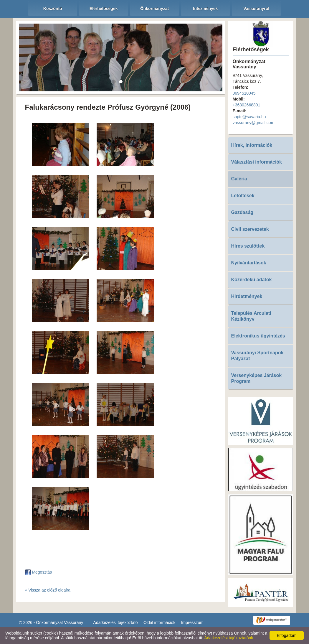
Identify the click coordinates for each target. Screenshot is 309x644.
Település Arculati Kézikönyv (251, 316)
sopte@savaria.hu (249, 117)
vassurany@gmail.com (254, 123)
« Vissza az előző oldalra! (48, 590)
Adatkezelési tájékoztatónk (229, 638)
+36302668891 (247, 105)
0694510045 (244, 93)
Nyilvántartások (249, 263)
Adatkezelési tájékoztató (116, 622)
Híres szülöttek (248, 246)
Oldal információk (159, 622)
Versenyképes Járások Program (257, 378)
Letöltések (243, 196)
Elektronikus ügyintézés (258, 336)
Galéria (239, 179)
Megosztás (39, 572)
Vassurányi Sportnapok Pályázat (257, 356)
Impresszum (192, 622)
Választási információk (257, 162)
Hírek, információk (252, 145)
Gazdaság (242, 212)
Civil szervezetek (250, 229)
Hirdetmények (247, 296)
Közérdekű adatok (252, 280)
